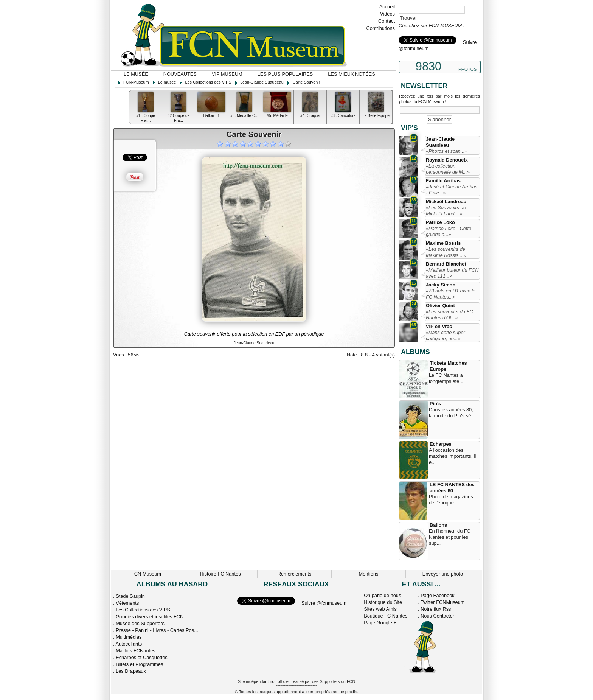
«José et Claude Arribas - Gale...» (452, 190)
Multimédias (129, 637)
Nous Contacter (437, 616)
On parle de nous (382, 595)
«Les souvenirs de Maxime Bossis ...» (446, 252)
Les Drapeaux (131, 671)
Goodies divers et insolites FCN (150, 617)
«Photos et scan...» (447, 151)
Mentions (369, 574)
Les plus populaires (285, 74)
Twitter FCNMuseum (443, 602)
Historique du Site (383, 602)
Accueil (387, 7)
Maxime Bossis (443, 243)
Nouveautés (180, 74)
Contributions (381, 28)
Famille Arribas (443, 181)
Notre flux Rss (436, 609)
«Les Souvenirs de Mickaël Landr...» (446, 211)
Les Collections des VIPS (143, 610)
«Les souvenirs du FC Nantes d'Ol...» (449, 315)
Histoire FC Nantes (220, 574)
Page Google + (380, 623)
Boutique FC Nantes (386, 616)
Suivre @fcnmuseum (324, 603)
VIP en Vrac (439, 326)
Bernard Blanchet (446, 264)
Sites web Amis (380, 609)
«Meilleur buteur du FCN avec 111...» (452, 273)
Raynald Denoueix (447, 160)
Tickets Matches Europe (448, 366)
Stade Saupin (130, 596)
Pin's (435, 404)
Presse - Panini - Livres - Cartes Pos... (157, 630)
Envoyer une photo (443, 574)
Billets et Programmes (139, 664)
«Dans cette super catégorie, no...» (446, 335)
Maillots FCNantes (136, 651)
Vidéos (387, 14)
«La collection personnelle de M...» (448, 169)
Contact (387, 21)
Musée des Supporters (140, 623)
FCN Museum (146, 574)
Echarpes (441, 444)
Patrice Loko (440, 222)
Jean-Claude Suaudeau (440, 142)
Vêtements (127, 603)
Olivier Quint (440, 306)
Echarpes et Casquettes (142, 657)
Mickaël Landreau (446, 201)
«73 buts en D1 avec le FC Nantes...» (451, 294)
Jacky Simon (441, 285)
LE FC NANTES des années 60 (452, 488)
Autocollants (129, 644)
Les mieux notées (351, 74)
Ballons (438, 525)
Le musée (136, 74)
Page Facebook (438, 595)
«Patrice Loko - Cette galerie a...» (449, 231)
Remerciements (295, 574)
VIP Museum (227, 74)
